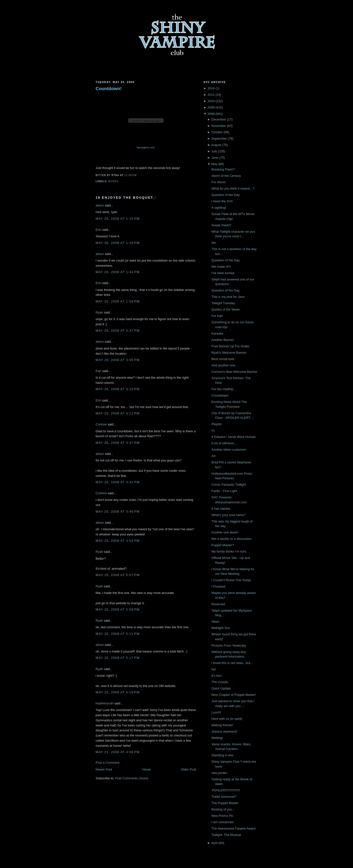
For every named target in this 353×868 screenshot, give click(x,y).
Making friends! (222, 725)
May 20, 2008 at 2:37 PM (118, 331)
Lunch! (216, 712)
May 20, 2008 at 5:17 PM (118, 658)
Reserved (218, 604)
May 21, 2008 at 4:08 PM (118, 752)
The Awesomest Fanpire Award (233, 828)
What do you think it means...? (233, 188)
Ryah (99, 312)
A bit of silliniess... (224, 443)
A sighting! (219, 208)
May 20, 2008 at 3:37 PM (118, 443)
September (219, 139)
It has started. (221, 509)
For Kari (217, 316)
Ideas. (216, 621)
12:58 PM (130, 175)
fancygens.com (146, 147)
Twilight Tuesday (223, 303)
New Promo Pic (222, 816)
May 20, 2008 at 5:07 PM (118, 575)
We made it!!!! (221, 267)
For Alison (218, 182)
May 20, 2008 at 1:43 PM (118, 272)
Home (147, 769)
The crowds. (220, 682)
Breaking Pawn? (223, 169)
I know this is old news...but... (232, 663)
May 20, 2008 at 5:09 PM (118, 609)
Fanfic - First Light (224, 491)
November (219, 126)
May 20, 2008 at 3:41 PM (118, 482)
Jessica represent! (224, 731)
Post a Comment (107, 763)
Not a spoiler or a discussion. (232, 539)
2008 (211, 114)
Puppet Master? (223, 545)
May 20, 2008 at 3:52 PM (118, 541)
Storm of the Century (226, 176)
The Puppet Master (225, 803)
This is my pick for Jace (228, 297)
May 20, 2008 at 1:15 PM (118, 219)
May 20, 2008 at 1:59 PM (118, 301)
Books (113, 181)
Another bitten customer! (229, 450)
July (214, 151)
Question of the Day (225, 195)
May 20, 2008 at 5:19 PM (118, 692)
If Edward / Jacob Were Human (233, 437)
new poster (219, 773)
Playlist (216, 424)
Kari (98, 371)
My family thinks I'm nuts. (229, 551)
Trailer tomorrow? (224, 797)
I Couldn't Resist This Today (231, 580)
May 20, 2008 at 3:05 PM (118, 360)
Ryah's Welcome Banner (229, 353)
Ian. (214, 243)
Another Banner (222, 340)
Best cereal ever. (223, 359)
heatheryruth (105, 703)
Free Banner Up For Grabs (230, 346)
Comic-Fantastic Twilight (229, 485)
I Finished (218, 586)
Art (213, 456)
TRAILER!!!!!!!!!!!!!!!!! (226, 790)
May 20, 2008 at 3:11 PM (118, 413)
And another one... (224, 365)
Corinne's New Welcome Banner (234, 372)
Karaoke (217, 333)
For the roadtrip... (224, 389)
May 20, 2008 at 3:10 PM (118, 389)
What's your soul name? (228, 515)
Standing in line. (223, 755)
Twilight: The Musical (226, 835)
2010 (211, 101)
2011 (211, 95)
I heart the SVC (222, 201)
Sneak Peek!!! (221, 225)
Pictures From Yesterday (229, 645)
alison (100, 205)
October (217, 132)
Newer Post (104, 769)
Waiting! (217, 738)
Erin (98, 230)
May (214, 164)
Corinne (101, 424)
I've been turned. (223, 273)
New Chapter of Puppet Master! (234, 695)
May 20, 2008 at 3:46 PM (118, 512)
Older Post (189, 769)
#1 (213, 430)
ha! (214, 669)
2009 (211, 107)
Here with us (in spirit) (227, 719)
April (214, 843)
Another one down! (225, 532)
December (219, 119)
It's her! (216, 676)
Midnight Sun (221, 628)
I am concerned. (223, 822)
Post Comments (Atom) (132, 778)
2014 (211, 88)
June (215, 158)
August (216, 145)
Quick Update (221, 688)
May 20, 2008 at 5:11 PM (118, 634)
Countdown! (109, 89)
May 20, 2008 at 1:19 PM (118, 243)
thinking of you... (223, 809)
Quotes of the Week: (226, 309)
